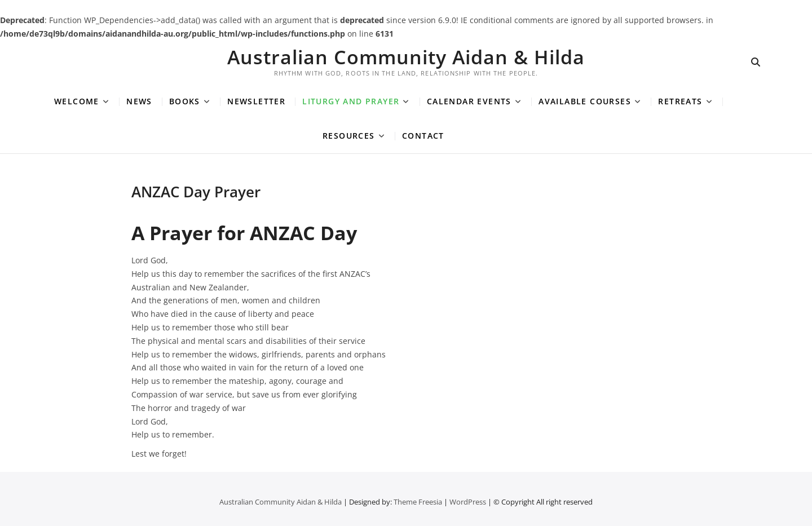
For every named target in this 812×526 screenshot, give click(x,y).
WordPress (468, 502)
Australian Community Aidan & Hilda (406, 57)
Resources (349, 136)
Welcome (77, 101)
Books (185, 101)
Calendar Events (469, 101)
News (139, 101)
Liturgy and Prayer (351, 101)
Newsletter (256, 101)
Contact (423, 136)
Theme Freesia (418, 502)
